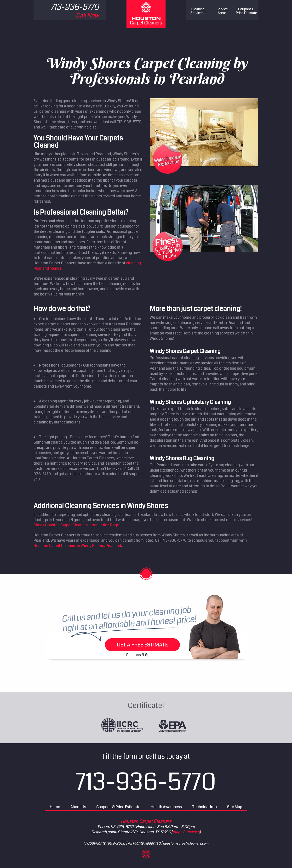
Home (55, 807)
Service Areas (222, 11)
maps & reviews (186, 832)
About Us (78, 807)
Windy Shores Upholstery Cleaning (190, 402)
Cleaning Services (198, 11)
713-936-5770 (146, 782)
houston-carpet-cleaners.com (186, 843)
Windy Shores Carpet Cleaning (185, 351)
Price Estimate (246, 11)
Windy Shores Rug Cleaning (182, 458)
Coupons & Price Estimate (118, 807)
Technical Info (204, 807)
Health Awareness (166, 807)
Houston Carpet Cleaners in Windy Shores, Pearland (77, 546)
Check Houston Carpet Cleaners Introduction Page (76, 525)
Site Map (235, 807)
